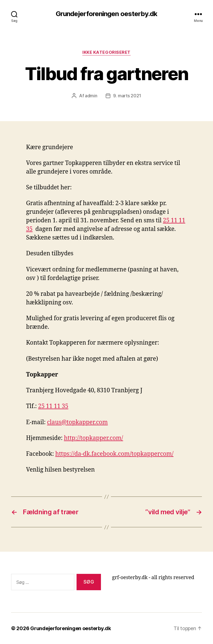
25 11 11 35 (53, 406)
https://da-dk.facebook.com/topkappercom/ (114, 454)
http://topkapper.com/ (93, 438)
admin (91, 96)
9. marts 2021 (127, 96)
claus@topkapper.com (78, 422)
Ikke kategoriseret (106, 52)
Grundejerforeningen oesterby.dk (106, 14)
